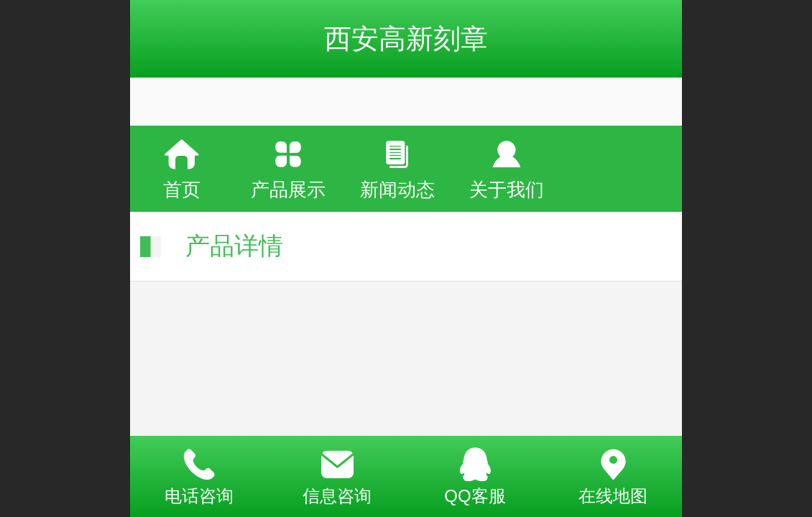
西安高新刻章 (406, 38)
